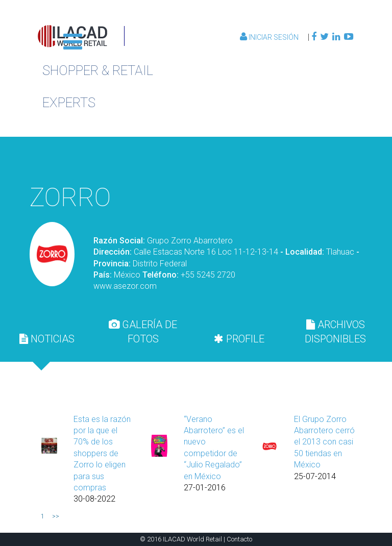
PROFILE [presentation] (239, 339)
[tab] (47, 339)
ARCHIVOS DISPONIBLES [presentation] (335, 332)
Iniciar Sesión (270, 37)
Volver (304, 159)
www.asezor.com (125, 286)
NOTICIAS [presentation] (47, 339)
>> (56, 516)
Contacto (239, 539)
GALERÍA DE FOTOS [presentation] (143, 332)
